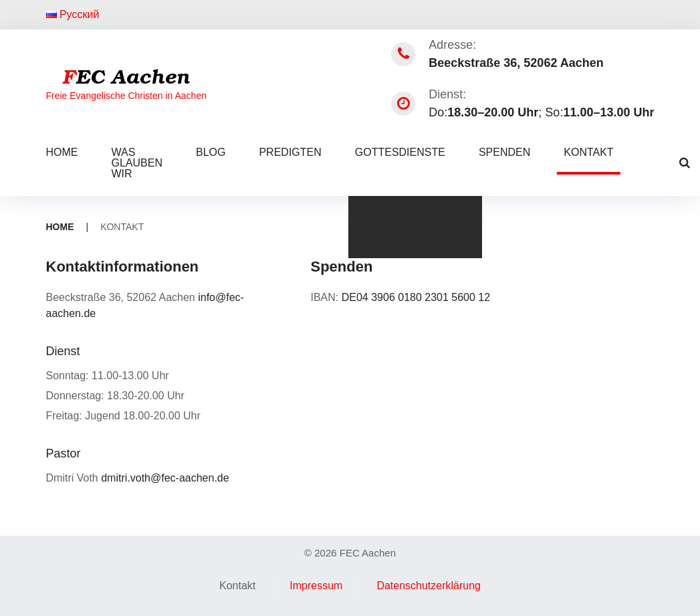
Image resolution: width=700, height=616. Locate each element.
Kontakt (588, 152)
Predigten (290, 152)
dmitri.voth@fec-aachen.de (165, 478)
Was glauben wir (137, 163)
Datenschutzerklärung (429, 586)
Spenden (504, 152)
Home (62, 152)
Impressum (316, 586)
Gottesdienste (400, 152)
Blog (211, 152)
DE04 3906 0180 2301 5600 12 (416, 297)
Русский (73, 14)
